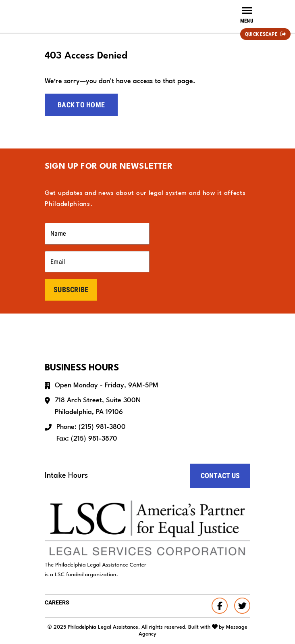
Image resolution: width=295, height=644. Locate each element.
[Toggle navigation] (247, 15)
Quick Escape (261, 34)
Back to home (81, 105)
